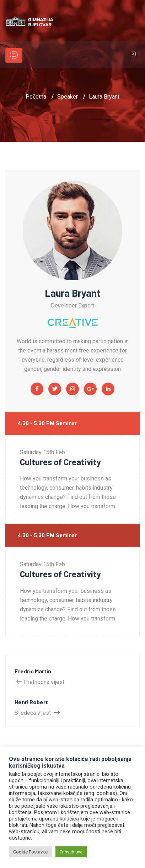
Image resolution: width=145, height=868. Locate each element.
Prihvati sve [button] (71, 852)
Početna (36, 97)
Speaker (68, 97)
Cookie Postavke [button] (30, 852)
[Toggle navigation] (14, 55)
